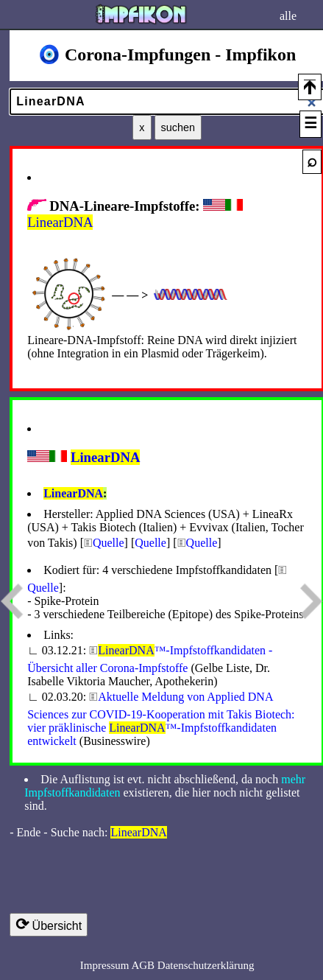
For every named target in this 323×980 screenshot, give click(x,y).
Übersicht (49, 924)
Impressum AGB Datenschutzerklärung (167, 965)
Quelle (109, 543)
